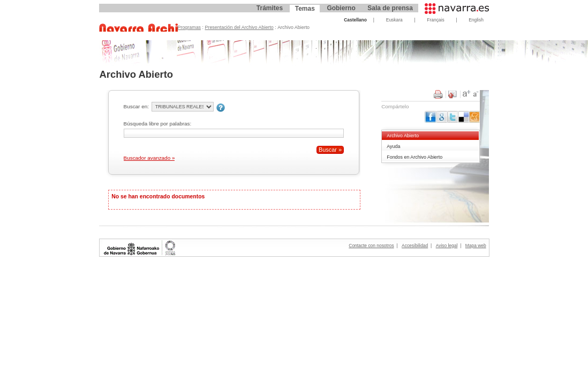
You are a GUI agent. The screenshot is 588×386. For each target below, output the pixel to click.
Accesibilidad (415, 246)
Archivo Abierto (403, 136)
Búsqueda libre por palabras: (158, 124)
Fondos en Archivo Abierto (414, 157)
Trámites (270, 8)
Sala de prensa (390, 8)
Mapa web (476, 246)
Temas (305, 9)
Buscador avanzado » (149, 158)
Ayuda (393, 146)
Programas (190, 27)
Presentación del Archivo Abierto (239, 27)
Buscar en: (136, 106)
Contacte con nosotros (371, 246)
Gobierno (341, 8)
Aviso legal (447, 246)
